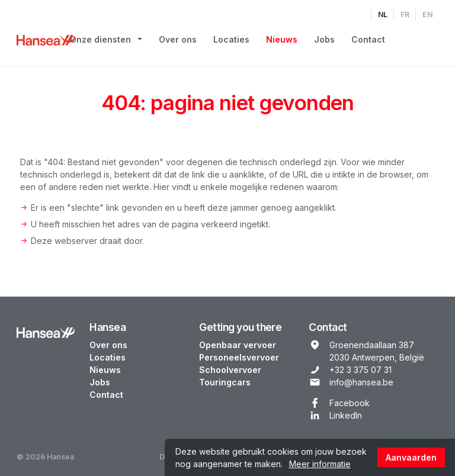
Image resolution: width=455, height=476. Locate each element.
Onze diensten (100, 39)
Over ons (178, 39)
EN (427, 15)
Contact (368, 39)
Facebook (350, 403)
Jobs (324, 39)
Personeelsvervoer (239, 357)
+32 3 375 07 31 (361, 370)
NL (383, 15)
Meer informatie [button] (320, 464)
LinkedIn (346, 415)
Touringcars (225, 382)
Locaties (231, 39)
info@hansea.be (361, 382)
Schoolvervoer (230, 370)
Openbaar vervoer (238, 345)
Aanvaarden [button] (411, 457)
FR (405, 15)
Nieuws (282, 39)
